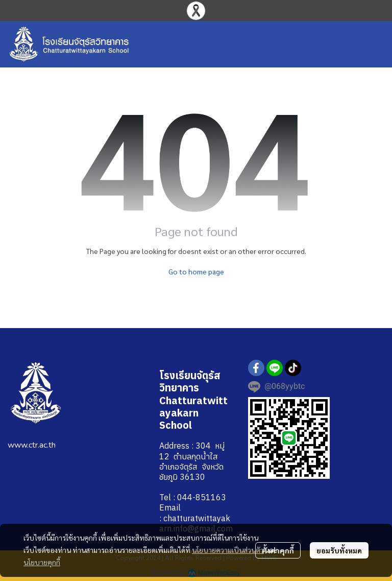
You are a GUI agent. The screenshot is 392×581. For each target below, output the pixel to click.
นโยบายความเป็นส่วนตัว (228, 550)
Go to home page (196, 271)
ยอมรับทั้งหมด (339, 550)
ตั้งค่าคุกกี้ (278, 550)
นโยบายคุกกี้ (42, 562)
